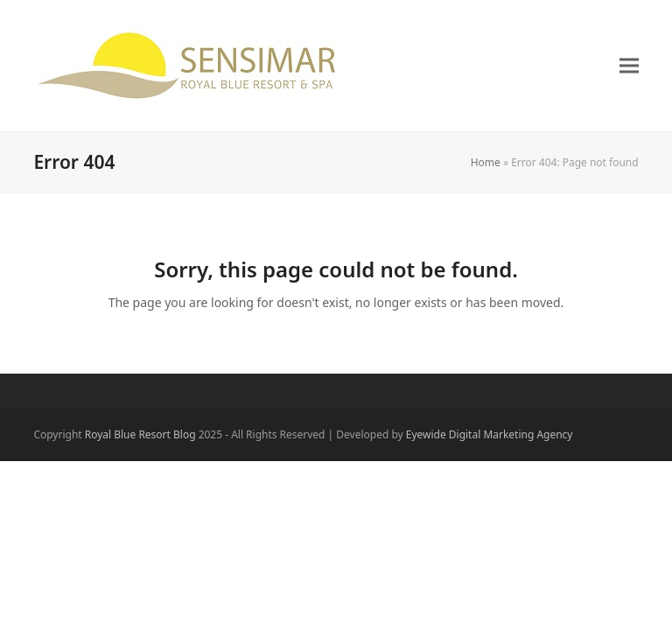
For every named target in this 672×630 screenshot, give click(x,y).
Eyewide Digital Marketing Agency (490, 434)
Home (486, 162)
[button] (629, 66)
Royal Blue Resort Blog (140, 434)
